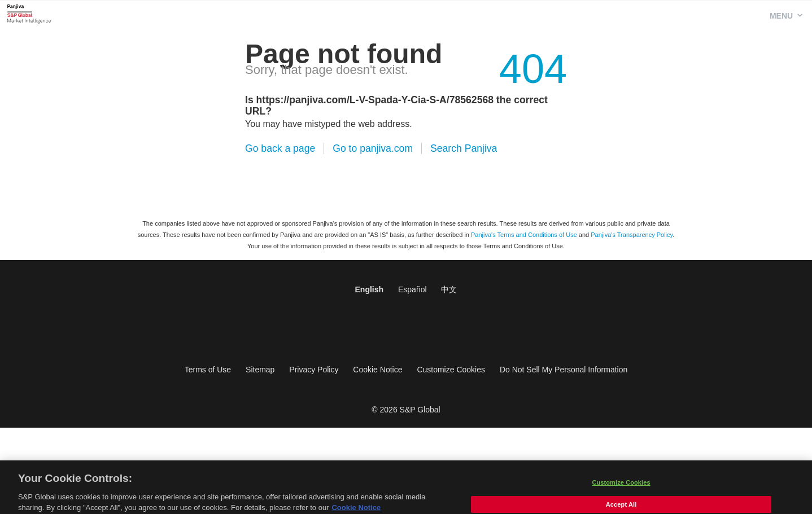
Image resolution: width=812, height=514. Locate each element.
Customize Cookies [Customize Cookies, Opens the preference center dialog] (621, 487)
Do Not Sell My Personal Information (564, 370)
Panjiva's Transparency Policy (632, 235)
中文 (449, 289)
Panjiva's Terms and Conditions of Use (524, 235)
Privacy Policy (314, 370)
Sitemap (260, 370)
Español (412, 289)
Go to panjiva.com (373, 148)
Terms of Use (208, 370)
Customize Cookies (451, 370)
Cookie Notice (377, 370)
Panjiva (29, 14)
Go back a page (280, 148)
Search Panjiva (464, 148)
